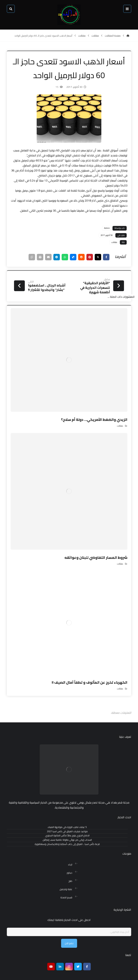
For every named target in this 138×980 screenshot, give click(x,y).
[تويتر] (78, 952)
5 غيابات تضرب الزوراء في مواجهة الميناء (67, 822)
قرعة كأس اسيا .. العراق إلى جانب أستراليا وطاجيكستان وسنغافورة (67, 839)
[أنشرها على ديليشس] (66, 266)
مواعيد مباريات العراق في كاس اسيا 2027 (67, 827)
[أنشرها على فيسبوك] (102, 266)
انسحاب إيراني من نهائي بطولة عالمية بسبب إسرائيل (67, 835)
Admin (103, 237)
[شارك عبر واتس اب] (57, 266)
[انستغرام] (69, 952)
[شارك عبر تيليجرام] (49, 266)
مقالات (111, 251)
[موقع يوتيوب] (51, 952)
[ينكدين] (60, 952)
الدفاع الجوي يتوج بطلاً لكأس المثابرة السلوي (67, 831)
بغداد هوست (31, 974)
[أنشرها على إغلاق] (93, 266)
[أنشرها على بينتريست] (84, 266)
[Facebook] (87, 952)
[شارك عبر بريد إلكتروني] (40, 266)
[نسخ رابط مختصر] (22, 266)
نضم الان (69, 929)
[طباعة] (31, 266)
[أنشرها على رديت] (75, 266)
